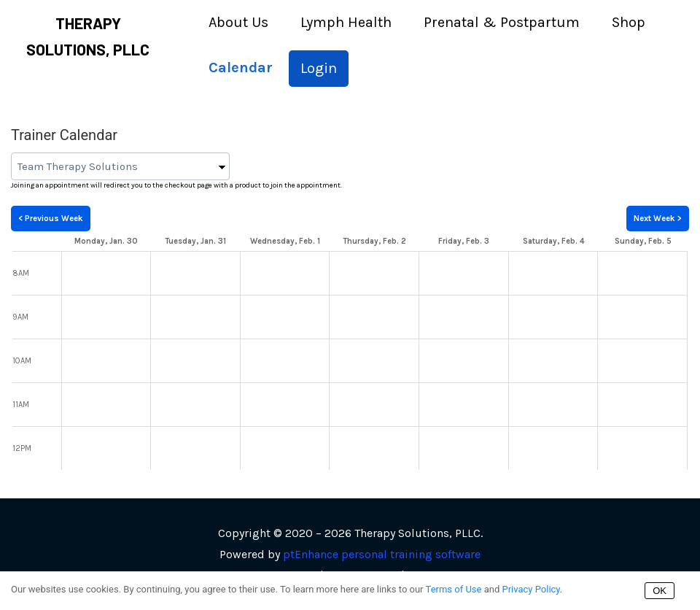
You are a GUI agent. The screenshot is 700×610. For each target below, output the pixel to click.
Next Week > (658, 218)
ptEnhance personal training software (382, 554)
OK (660, 591)
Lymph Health (346, 22)
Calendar (241, 67)
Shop (629, 22)
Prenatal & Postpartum (502, 22)
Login (319, 68)
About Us (238, 22)
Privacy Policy (530, 589)
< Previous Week (51, 218)
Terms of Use (454, 589)
